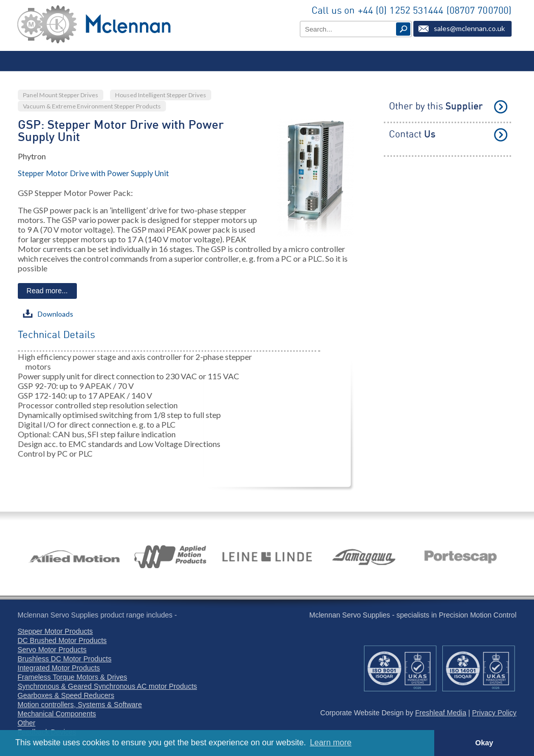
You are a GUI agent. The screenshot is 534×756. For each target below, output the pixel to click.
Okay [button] (484, 743)
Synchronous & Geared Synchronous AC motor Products (108, 686)
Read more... (47, 291)
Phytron (32, 156)
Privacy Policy (494, 713)
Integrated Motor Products (59, 668)
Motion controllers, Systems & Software (80, 705)
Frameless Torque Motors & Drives (73, 677)
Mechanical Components (57, 714)
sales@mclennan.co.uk (469, 28)
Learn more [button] (331, 743)
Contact (412, 135)
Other (27, 723)
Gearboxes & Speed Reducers (66, 695)
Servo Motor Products (52, 650)
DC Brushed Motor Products (62, 640)
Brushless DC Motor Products (65, 659)
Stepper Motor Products (55, 631)
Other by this (436, 107)
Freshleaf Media (441, 713)
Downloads (48, 314)
